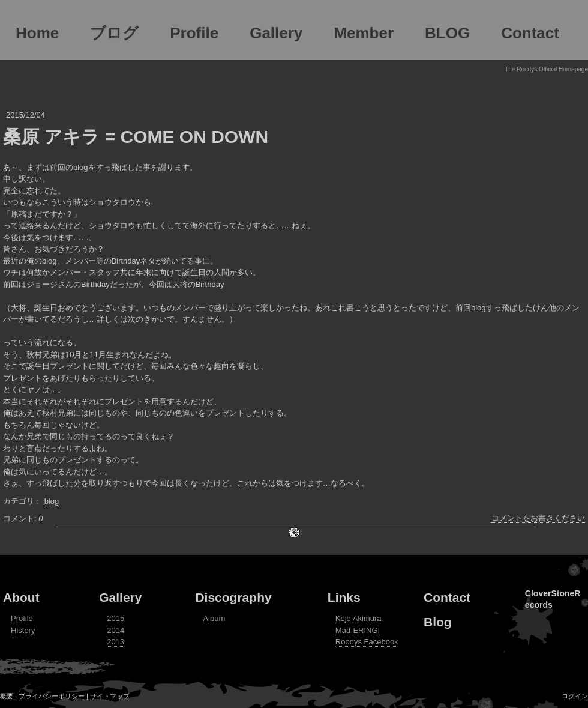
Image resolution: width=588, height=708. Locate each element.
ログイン (575, 696)
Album (214, 618)
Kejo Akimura (358, 618)
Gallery (120, 597)
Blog (438, 622)
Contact (447, 597)
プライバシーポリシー (52, 696)
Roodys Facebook (367, 642)
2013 (115, 642)
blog (52, 501)
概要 (7, 696)
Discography (233, 597)
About (21, 597)
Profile (22, 618)
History (23, 630)
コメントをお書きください (538, 518)
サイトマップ (110, 696)
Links (344, 597)
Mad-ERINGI (358, 630)
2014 (115, 630)
